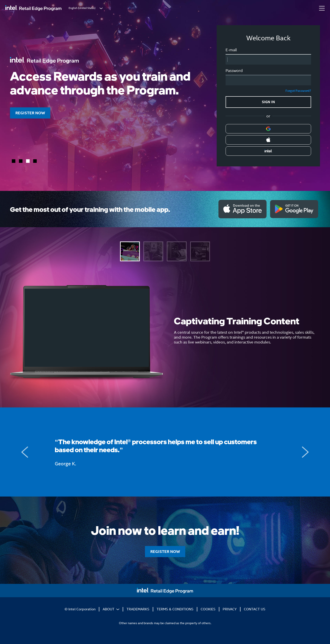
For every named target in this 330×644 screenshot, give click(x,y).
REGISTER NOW (30, 113)
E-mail (231, 50)
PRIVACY (230, 609)
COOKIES (208, 609)
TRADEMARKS (138, 609)
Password (234, 71)
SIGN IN (268, 102)
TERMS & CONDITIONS (175, 609)
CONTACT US (255, 609)
